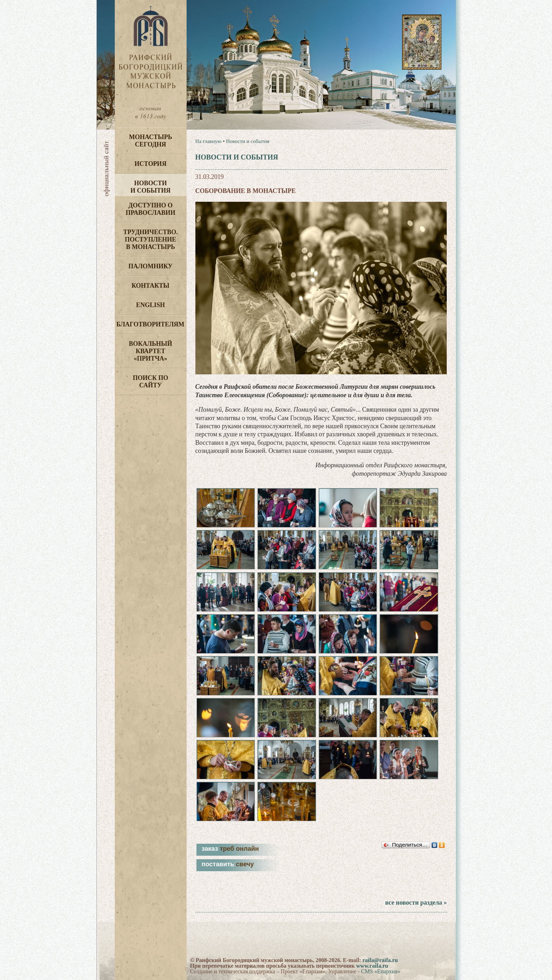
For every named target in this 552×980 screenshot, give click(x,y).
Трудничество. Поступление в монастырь (150, 239)
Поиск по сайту (150, 382)
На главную (209, 141)
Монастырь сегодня (150, 141)
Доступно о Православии (150, 209)
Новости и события (150, 187)
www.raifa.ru (372, 966)
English (150, 305)
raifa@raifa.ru (380, 960)
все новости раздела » (416, 903)
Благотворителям (150, 324)
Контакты (150, 286)
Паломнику (150, 266)
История (150, 164)
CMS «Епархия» (381, 971)
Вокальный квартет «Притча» (150, 351)
